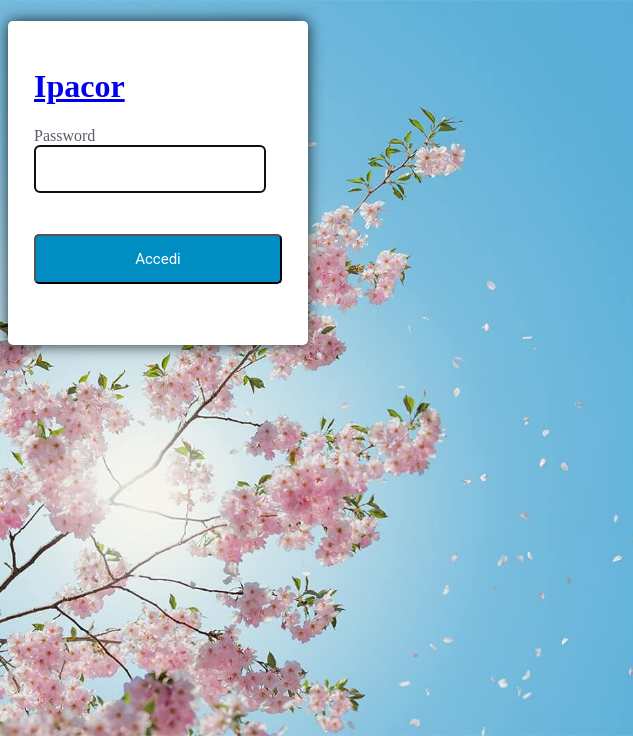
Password (64, 135)
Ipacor (79, 86)
